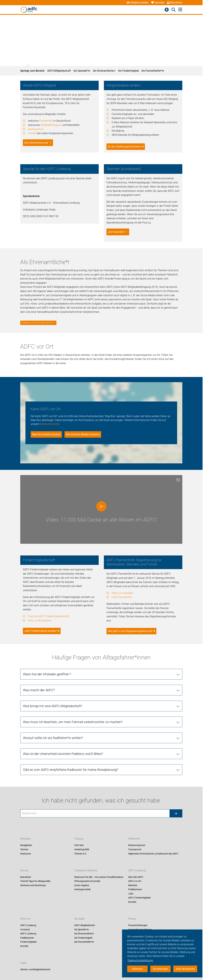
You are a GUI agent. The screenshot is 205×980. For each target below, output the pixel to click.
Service (24, 870)
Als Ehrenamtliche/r (104, 71)
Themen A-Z (80, 854)
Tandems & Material (86, 870)
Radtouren (26, 854)
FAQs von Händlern (123, 593)
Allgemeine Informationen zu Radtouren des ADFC (153, 854)
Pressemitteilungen (138, 925)
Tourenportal (135, 849)
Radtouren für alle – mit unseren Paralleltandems (99, 877)
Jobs (131, 894)
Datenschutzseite (50, 424)
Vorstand (25, 929)
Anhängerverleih (82, 890)
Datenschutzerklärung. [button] (141, 960)
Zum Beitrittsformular (36, 143)
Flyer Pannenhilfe (122, 597)
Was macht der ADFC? (39, 690)
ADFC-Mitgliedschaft (59, 71)
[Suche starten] (176, 813)
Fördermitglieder (29, 942)
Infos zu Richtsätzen (40, 620)
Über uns (25, 919)
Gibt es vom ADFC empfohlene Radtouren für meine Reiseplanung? (70, 770)
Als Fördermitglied (128, 71)
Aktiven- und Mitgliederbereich (35, 969)
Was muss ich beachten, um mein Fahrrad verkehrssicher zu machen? (73, 722)
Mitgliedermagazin (51, 125)
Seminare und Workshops (33, 885)
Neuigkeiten (26, 845)
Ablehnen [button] (137, 969)
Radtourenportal (137, 845)
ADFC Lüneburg (137, 870)
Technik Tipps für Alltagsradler (35, 881)
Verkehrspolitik (82, 849)
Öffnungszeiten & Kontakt (87, 881)
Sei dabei (79, 919)
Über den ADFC (136, 877)
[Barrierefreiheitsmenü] (167, 10)
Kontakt (132, 902)
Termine (24, 849)
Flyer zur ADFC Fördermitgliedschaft (49, 616)
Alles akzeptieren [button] (185, 969)
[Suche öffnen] (173, 10)
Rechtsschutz (36, 129)
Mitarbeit (133, 885)
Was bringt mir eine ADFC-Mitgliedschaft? (53, 706)
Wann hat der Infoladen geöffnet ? (47, 674)
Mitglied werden (138, 3)
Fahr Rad (79, 845)
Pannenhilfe (46, 121)
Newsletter (175, 3)
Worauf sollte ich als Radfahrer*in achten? (53, 738)
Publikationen (135, 890)
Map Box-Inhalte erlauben (46, 434)
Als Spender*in (82, 71)
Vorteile (32, 133)
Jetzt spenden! (116, 232)
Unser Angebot (82, 885)
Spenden (158, 3)
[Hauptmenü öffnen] (180, 10)
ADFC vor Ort (135, 881)
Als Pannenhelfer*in (153, 71)
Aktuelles (25, 839)
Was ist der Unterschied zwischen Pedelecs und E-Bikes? (63, 754)
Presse (132, 919)
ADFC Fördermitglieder (140, 898)
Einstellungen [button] (161, 969)
